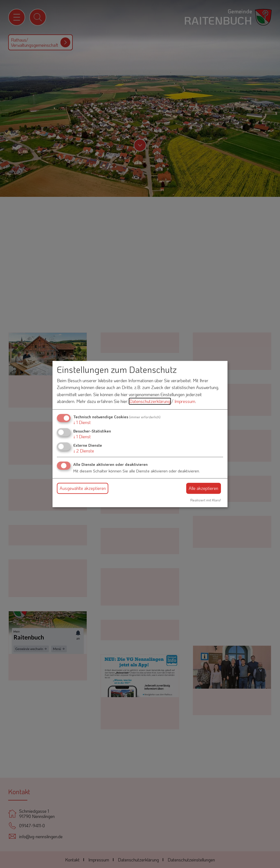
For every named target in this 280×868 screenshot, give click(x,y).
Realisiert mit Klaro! (206, 500)
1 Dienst (82, 422)
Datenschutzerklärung (150, 401)
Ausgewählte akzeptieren (83, 488)
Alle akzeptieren (203, 488)
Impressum (185, 401)
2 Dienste (84, 451)
